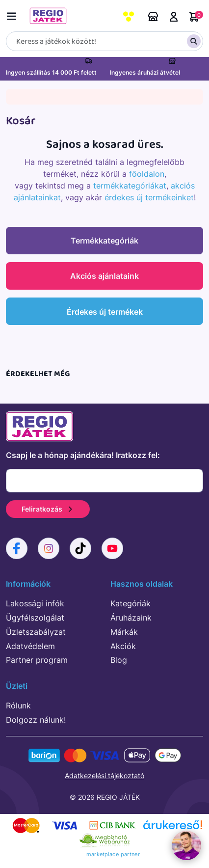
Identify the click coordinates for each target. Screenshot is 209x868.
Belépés (174, 17)
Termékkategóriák (104, 241)
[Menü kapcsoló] (14, 14)
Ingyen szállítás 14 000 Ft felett (51, 72)
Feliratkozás (48, 509)
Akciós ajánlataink (104, 276)
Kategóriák (131, 603)
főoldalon (147, 174)
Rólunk (18, 705)
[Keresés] (104, 41)
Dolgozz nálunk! (36, 720)
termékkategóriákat (130, 186)
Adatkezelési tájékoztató (104, 775)
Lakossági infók (35, 603)
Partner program (37, 660)
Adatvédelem (30, 646)
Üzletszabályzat (36, 632)
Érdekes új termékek (105, 312)
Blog (119, 660)
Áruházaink (153, 17)
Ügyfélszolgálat (35, 618)
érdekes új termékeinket (149, 197)
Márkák (124, 632)
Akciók (123, 646)
